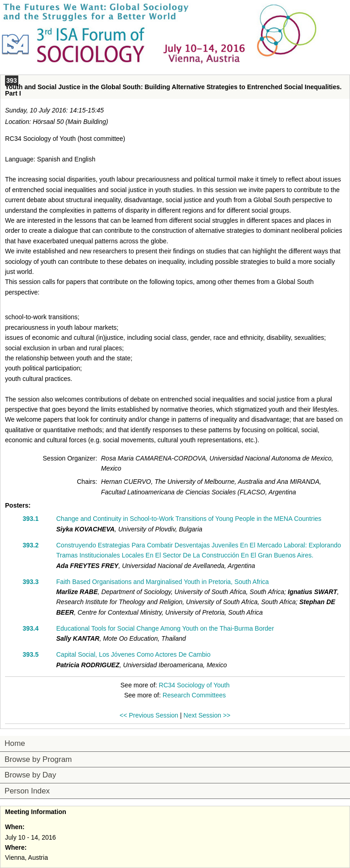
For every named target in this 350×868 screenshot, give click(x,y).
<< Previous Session (149, 715)
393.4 (30, 628)
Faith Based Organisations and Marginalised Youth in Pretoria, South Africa (162, 582)
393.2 (30, 545)
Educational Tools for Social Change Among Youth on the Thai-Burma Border (165, 628)
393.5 (30, 654)
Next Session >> (207, 715)
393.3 (30, 582)
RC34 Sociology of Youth (194, 685)
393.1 (30, 519)
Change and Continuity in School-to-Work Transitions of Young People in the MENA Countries (189, 519)
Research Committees (194, 695)
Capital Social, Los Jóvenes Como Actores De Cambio (133, 654)
